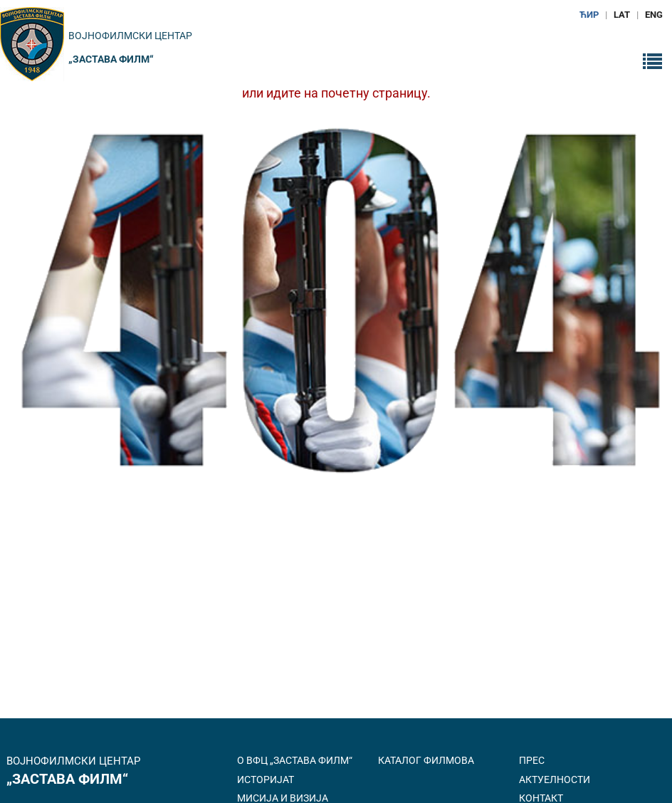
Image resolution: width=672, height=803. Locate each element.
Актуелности (555, 780)
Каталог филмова (426, 760)
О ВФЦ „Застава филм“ (295, 760)
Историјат (266, 780)
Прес (532, 760)
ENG (654, 15)
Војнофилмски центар (130, 36)
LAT (622, 15)
